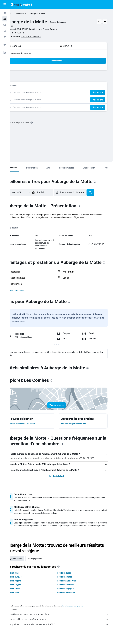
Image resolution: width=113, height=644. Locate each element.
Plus (17, 220)
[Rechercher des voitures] (5, 25)
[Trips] (5, 45)
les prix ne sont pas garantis (82, 614)
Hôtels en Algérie (23, 589)
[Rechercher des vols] (5, 13)
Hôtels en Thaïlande (71, 601)
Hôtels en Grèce (23, 597)
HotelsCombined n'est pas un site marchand (63, 623)
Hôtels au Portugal (70, 593)
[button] (5, 4)
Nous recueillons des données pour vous (63, 628)
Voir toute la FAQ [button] (61, 482)
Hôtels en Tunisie (70, 581)
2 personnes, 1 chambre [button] (30, 53)
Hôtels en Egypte (23, 593)
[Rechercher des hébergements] (5, 19)
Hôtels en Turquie (23, 585)
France (27, 14)
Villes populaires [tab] (45, 567)
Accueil (18, 14)
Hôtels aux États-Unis (72, 589)
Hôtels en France (69, 585)
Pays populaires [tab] (25, 567)
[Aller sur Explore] (5, 37)
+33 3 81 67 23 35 (25, 33)
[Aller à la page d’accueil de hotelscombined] (21, 4)
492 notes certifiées (41, 37)
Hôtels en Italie (22, 601)
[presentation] (41, 123)
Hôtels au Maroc (23, 581)
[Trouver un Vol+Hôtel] (5, 31)
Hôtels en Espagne (70, 597)
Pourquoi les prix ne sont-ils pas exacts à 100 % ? (63, 633)
